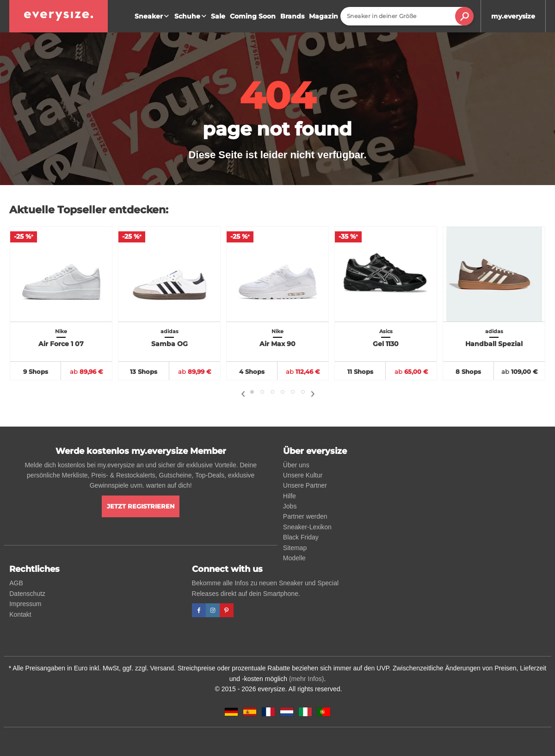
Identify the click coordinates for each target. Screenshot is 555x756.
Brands (292, 16)
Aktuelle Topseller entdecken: (89, 210)
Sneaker (153, 16)
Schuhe (191, 16)
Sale (218, 16)
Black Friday (301, 537)
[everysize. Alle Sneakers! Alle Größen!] (59, 16)
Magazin (324, 16)
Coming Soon (253, 16)
